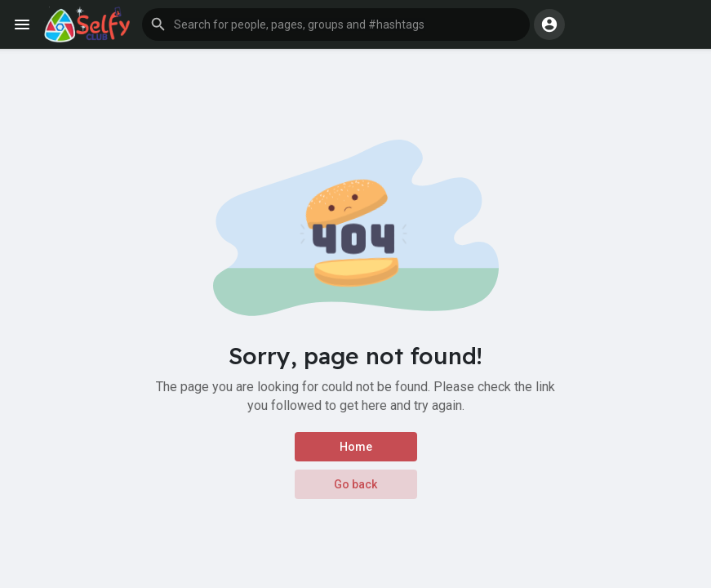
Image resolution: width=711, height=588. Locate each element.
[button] (336, 24)
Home (356, 447)
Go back (355, 484)
